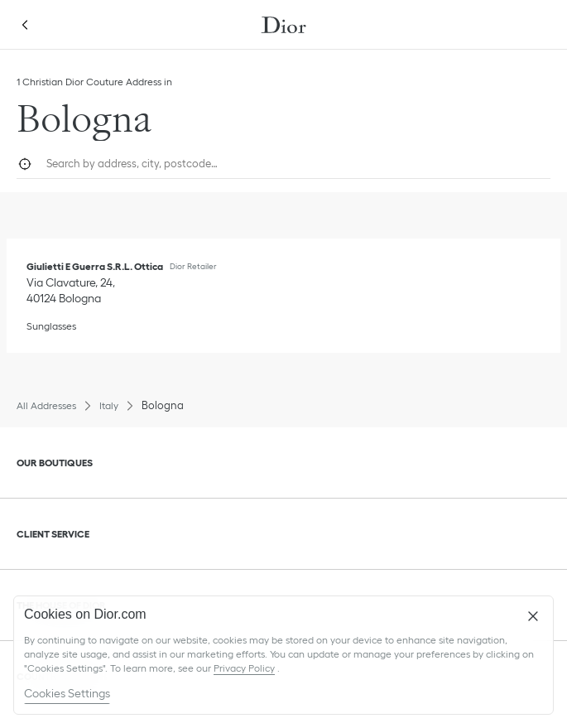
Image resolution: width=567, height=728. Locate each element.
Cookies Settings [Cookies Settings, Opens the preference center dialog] (67, 693)
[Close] (533, 616)
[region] (283, 655)
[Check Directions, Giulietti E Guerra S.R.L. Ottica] (72, 290)
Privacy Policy (244, 668)
